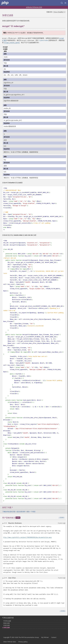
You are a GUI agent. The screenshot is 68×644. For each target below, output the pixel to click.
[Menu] (65, 3)
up (3, 523)
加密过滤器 (7, 628)
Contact (54, 637)
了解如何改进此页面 (9, 512)
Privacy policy (23, 642)
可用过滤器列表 (8, 618)
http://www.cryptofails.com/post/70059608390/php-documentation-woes (27, 537)
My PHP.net (45, 637)
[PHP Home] (5, 3)
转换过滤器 (7, 623)
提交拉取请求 (21, 512)
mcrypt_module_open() (12, 43)
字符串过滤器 (7, 621)
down (6, 523)
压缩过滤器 (7, 625)
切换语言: (50, 12)
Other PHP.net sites (10, 642)
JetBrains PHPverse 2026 (34, 7)
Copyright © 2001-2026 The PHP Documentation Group (21, 637)
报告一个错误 (31, 512)
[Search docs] (62, 3)
